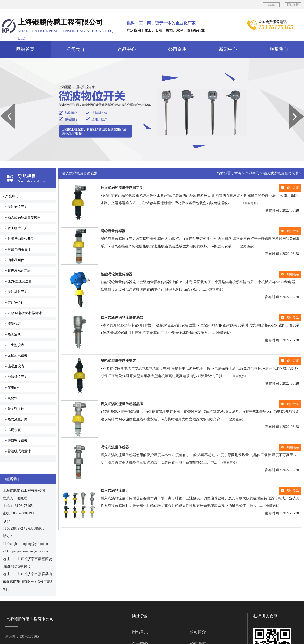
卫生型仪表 (16, 345)
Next (292, 106)
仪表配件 (14, 387)
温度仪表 (14, 430)
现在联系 (290, 188)
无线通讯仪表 (17, 356)
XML (271, 5)
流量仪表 (14, 324)
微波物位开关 (17, 207)
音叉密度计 (16, 409)
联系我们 (279, 49)
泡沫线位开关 (17, 377)
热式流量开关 (17, 419)
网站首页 (25, 49)
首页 (238, 173)
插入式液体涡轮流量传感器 (122, 318)
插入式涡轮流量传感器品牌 (122, 404)
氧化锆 (13, 398)
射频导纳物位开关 (21, 239)
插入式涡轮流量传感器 (24, 217)
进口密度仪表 (17, 441)
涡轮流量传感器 (113, 231)
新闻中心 (228, 49)
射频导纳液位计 (19, 249)
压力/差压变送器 (20, 281)
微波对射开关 (17, 292)
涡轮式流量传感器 (115, 447)
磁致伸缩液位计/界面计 (25, 313)
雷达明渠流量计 (19, 451)
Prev (3, 106)
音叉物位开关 (17, 228)
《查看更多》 (250, 203)
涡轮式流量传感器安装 (118, 361)
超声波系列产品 (19, 271)
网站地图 (293, 5)
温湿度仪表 (16, 366)
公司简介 (76, 49)
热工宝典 (14, 334)
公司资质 (177, 49)
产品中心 (127, 49)
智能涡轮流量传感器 (117, 274)
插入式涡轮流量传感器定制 (122, 188)
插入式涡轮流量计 (115, 491)
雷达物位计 (16, 302)
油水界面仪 (16, 260)
